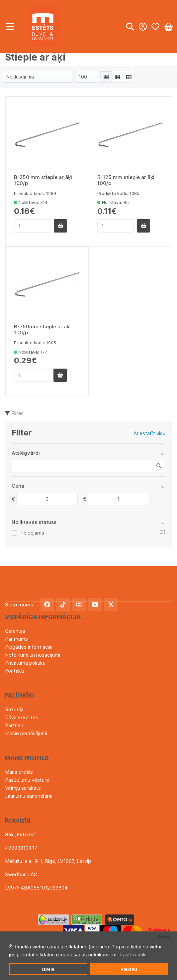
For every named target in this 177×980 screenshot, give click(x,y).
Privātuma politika (25, 663)
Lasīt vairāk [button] (133, 955)
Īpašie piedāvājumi (26, 733)
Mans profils (19, 772)
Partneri (14, 725)
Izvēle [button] (48, 969)
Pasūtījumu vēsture (27, 780)
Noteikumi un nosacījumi (33, 655)
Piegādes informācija (29, 647)
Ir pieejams (32, 533)
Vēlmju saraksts (23, 788)
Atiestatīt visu (149, 433)
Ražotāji (14, 709)
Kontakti (14, 671)
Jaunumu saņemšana (29, 796)
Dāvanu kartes (22, 717)
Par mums (16, 639)
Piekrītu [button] (129, 969)
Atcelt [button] (164, 937)
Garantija (15, 631)
